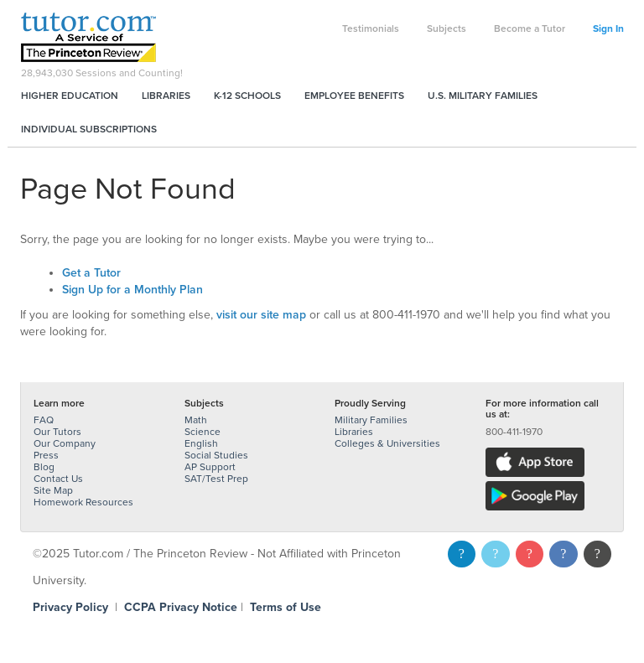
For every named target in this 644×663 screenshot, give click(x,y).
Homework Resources (83, 502)
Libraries (166, 96)
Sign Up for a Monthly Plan (132, 290)
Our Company (65, 443)
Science (203, 432)
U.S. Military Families (483, 96)
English (201, 443)
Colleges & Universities (387, 443)
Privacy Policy (70, 607)
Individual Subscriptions (89, 129)
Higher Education (70, 96)
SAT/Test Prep (216, 479)
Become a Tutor (530, 28)
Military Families (371, 420)
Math (196, 420)
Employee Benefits (354, 96)
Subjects (447, 28)
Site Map (53, 490)
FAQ (44, 420)
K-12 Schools (247, 96)
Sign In (608, 28)
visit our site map (261, 315)
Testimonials (371, 28)
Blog (44, 467)
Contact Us (58, 479)
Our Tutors (57, 432)
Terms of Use (286, 607)
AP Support (210, 467)
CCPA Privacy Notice (181, 607)
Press (46, 455)
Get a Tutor (91, 273)
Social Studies (216, 455)
